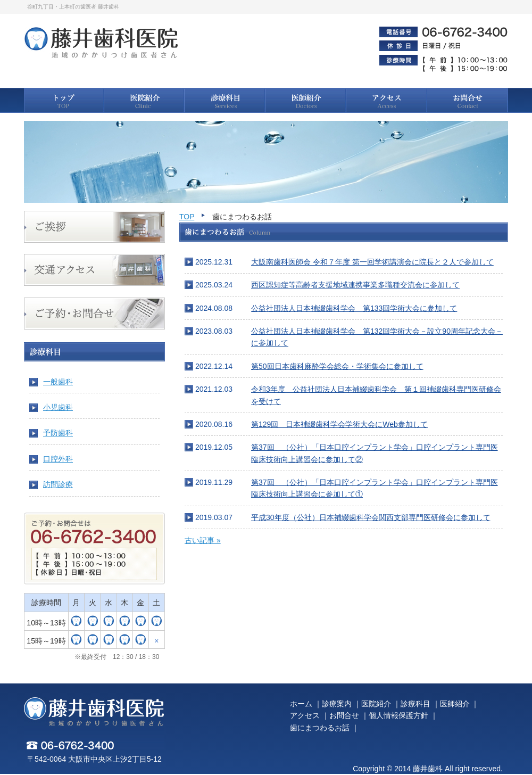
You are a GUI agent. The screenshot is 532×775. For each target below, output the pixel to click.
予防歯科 (58, 433)
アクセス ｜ (310, 715)
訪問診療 (58, 484)
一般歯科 (58, 382)
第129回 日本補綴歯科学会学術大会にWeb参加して (339, 424)
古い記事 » (203, 540)
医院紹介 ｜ (381, 704)
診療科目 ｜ (420, 704)
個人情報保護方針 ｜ (403, 715)
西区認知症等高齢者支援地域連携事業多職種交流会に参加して (355, 285)
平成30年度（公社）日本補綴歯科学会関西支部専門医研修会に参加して (371, 517)
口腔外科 (58, 459)
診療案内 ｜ (342, 704)
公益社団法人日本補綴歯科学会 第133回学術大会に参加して (354, 308)
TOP (187, 217)
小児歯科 (58, 407)
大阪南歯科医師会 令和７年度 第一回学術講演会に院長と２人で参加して (372, 262)
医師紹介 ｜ (460, 704)
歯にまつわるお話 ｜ (325, 728)
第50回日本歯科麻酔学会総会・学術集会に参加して (337, 366)
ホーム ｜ (306, 704)
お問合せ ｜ (349, 715)
